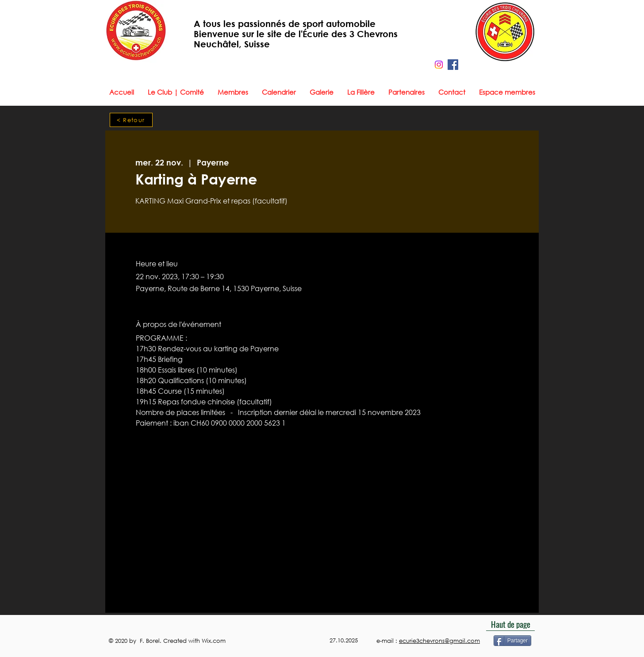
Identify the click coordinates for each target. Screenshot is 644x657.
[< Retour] (131, 120)
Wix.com (215, 641)
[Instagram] (439, 65)
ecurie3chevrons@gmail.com (439, 641)
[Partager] (512, 641)
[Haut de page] (510, 624)
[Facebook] (453, 65)
